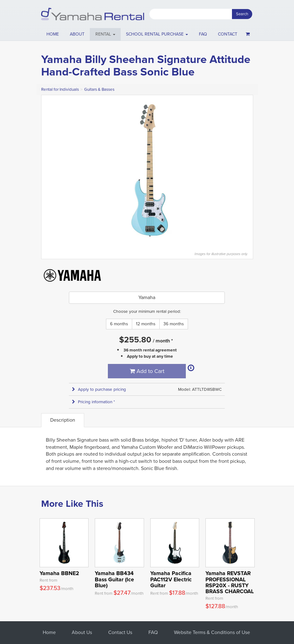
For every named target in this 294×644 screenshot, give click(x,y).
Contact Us (120, 632)
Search (242, 14)
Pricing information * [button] (94, 402)
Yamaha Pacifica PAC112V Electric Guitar (171, 579)
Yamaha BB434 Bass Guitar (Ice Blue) (114, 579)
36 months (174, 324)
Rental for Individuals (60, 89)
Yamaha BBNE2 (59, 573)
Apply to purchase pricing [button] (99, 389)
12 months (146, 324)
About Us (82, 632)
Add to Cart (147, 371)
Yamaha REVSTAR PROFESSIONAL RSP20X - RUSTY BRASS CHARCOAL (230, 582)
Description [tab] (63, 420)
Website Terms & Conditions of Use (212, 632)
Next (245, 170)
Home (53, 34)
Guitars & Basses (99, 89)
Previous (49, 170)
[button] (105, 34)
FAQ (203, 34)
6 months (119, 324)
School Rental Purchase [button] (157, 34)
